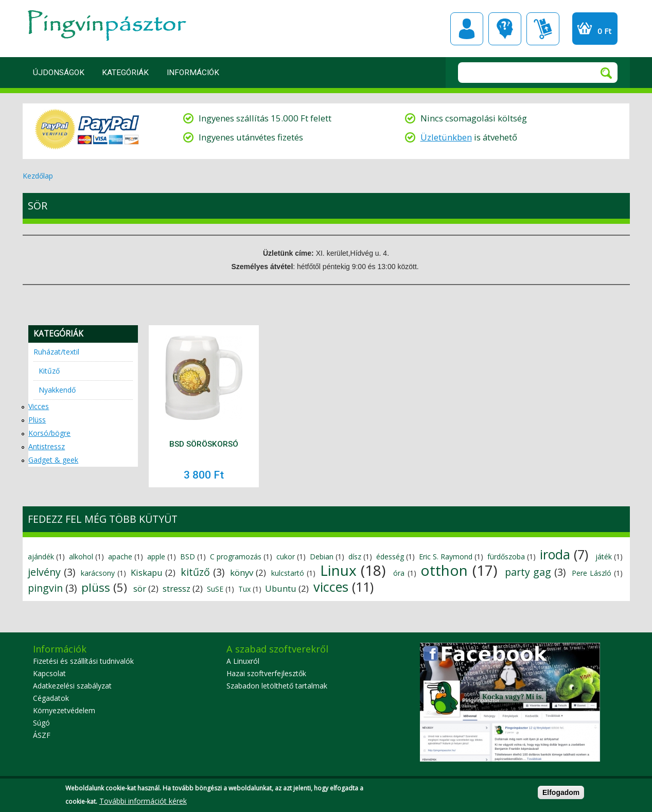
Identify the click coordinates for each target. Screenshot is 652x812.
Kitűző (49, 371)
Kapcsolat (49, 673)
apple (156, 557)
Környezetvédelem (64, 710)
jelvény (44, 572)
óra (399, 573)
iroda (555, 554)
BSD (188, 557)
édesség (390, 557)
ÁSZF (42, 735)
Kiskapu (147, 572)
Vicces (39, 406)
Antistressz (47, 446)
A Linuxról (243, 661)
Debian (322, 557)
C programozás (236, 557)
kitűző (195, 572)
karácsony (98, 573)
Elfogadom (561, 795)
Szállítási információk (543, 29)
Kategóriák (125, 73)
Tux (244, 589)
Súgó (41, 723)
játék (604, 557)
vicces (331, 587)
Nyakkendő (57, 390)
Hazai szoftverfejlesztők (266, 673)
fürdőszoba (506, 557)
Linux (338, 570)
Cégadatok (51, 698)
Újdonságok (59, 73)
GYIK (505, 29)
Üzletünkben (446, 137)
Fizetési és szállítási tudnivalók (83, 661)
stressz (177, 588)
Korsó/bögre (49, 433)
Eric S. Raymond (446, 557)
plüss (96, 587)
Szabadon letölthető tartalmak (277, 686)
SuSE (215, 589)
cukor (286, 557)
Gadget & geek (53, 460)
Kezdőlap (38, 176)
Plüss (37, 420)
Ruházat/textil (56, 352)
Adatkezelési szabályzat (72, 686)
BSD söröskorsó (204, 444)
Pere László (592, 573)
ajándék (41, 557)
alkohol (81, 557)
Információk (193, 73)
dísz (355, 557)
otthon (444, 570)
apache (120, 557)
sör (140, 588)
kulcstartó (288, 573)
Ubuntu (281, 588)
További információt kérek (143, 803)
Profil (467, 29)
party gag (528, 572)
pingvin (45, 588)
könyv (242, 572)
